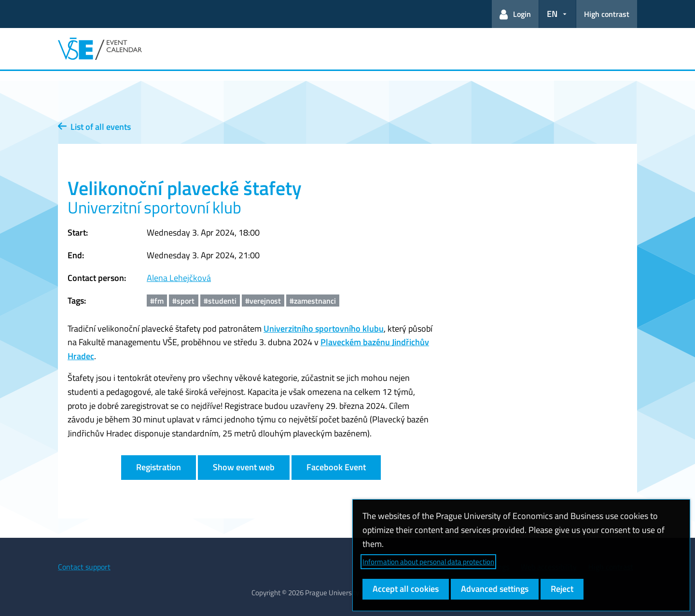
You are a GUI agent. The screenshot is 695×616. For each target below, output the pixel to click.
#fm (157, 301)
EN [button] (552, 14)
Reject (562, 589)
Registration (159, 467)
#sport (183, 301)
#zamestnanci (313, 301)
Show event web (244, 467)
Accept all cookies (406, 589)
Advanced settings (495, 589)
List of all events (94, 127)
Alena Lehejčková (179, 278)
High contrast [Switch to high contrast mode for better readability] (607, 14)
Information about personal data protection (428, 562)
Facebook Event (336, 467)
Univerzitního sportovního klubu (324, 329)
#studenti (220, 301)
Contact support (84, 567)
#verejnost (263, 301)
